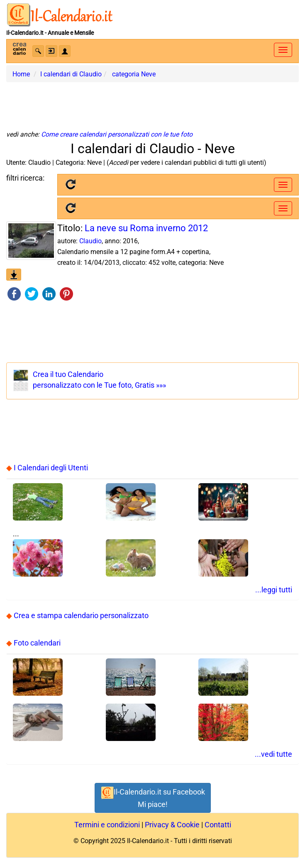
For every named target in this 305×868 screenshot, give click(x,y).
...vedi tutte (273, 754)
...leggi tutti (274, 590)
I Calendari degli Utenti (51, 468)
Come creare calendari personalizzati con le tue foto (117, 134)
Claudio (90, 241)
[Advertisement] (153, 103)
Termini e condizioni (107, 825)
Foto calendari (37, 643)
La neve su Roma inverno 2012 (146, 228)
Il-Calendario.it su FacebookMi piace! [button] (153, 797)
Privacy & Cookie (172, 825)
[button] (38, 51)
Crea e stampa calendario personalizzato (81, 615)
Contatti (218, 825)
